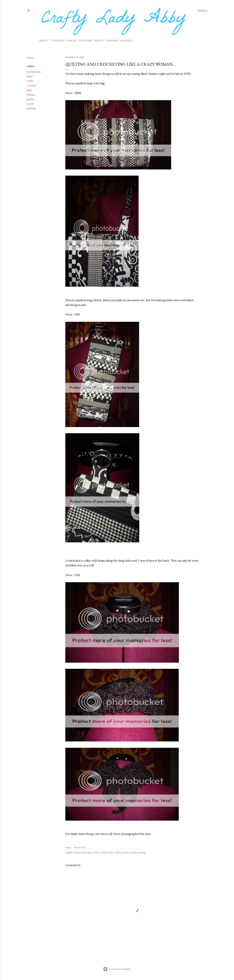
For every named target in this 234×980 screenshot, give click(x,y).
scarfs (30, 104)
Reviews (126, 41)
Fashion (112, 41)
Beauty (99, 41)
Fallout (31, 95)
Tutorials (58, 41)
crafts (30, 81)
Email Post (80, 847)
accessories (34, 72)
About (44, 41)
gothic (31, 99)
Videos (72, 41)
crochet (31, 86)
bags (30, 76)
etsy (29, 90)
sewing (31, 108)
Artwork (85, 41)
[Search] (202, 11)
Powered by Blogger (117, 969)
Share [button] (30, 58)
